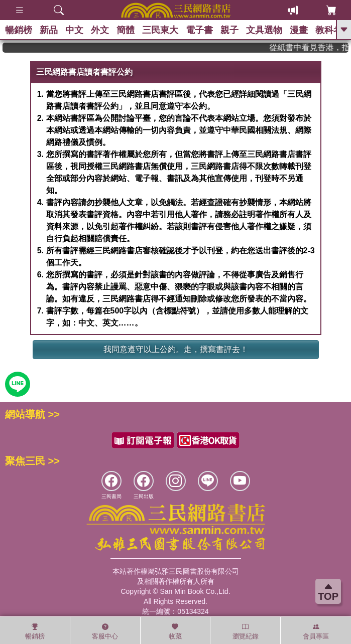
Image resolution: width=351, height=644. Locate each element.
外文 (100, 30)
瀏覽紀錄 (246, 631)
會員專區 (316, 631)
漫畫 (299, 30)
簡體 (126, 30)
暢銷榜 (19, 30)
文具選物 (264, 30)
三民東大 (160, 30)
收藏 (175, 631)
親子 (229, 30)
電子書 (199, 30)
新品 (49, 30)
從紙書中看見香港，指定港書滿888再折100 (315, 47)
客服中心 (105, 631)
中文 (74, 30)
